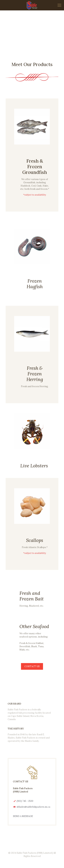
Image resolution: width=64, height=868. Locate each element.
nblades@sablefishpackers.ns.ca (33, 807)
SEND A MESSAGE (23, 816)
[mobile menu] (59, 5)
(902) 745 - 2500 (25, 801)
